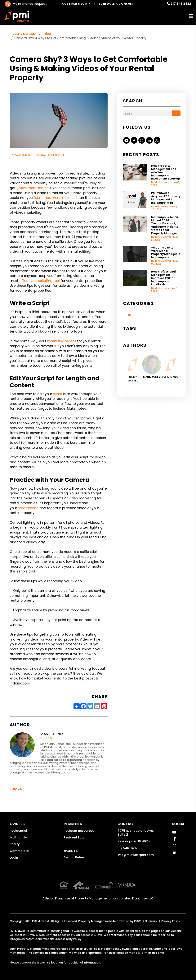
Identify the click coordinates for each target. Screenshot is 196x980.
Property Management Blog (30, 34)
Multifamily (18, 837)
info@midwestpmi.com (136, 855)
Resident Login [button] (75, 837)
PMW (137, 913)
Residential (18, 831)
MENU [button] (191, 16)
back (16, 789)
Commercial (19, 851)
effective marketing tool (39, 281)
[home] (17, 16)
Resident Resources (79, 831)
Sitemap (151, 913)
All (129, 315)
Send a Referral (76, 857)
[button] (126, 140)
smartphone (28, 508)
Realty (15, 844)
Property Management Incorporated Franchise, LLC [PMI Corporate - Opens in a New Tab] (114, 890)
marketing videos (61, 341)
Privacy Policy (171, 913)
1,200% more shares (32, 188)
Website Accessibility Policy (62, 931)
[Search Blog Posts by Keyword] (147, 113)
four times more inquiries (54, 198)
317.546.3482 (181, 4)
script (57, 394)
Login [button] (14, 858)
